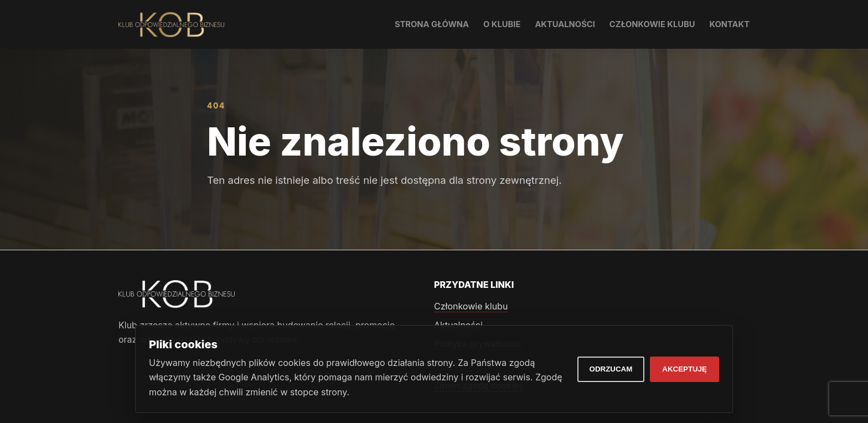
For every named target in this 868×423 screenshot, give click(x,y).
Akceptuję (684, 369)
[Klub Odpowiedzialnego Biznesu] (171, 25)
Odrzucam (611, 369)
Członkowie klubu (652, 24)
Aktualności (565, 24)
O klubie (502, 24)
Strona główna (432, 24)
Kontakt (730, 24)
